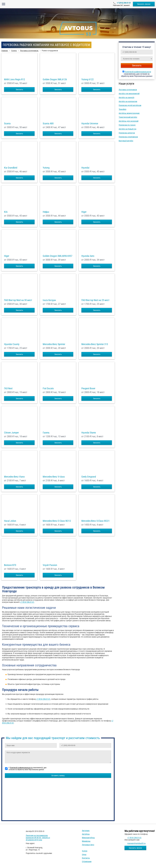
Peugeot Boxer (88, 388)
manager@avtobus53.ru (136, 843)
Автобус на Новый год (128, 129)
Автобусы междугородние (129, 113)
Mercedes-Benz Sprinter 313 (95, 344)
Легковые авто (88, 845)
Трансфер (122, 109)
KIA (6, 212)
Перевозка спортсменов (128, 137)
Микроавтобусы (88, 838)
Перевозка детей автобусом (130, 105)
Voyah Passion (50, 565)
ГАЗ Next (8, 388)
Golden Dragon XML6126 (55, 79)
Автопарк (86, 831)
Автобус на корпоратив (128, 101)
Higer (84, 212)
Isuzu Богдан (49, 300)
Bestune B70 (10, 565)
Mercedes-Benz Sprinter (54, 344)
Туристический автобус (128, 117)
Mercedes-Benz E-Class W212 (57, 521)
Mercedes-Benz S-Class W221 (95, 521)
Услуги (85, 851)
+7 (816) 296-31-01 (124, 3)
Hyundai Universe (90, 124)
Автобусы (86, 834)
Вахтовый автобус (126, 141)
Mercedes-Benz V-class (54, 477)
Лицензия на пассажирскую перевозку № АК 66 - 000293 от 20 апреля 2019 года (38, 838)
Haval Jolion (10, 521)
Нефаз (46, 212)
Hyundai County (12, 344)
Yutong (46, 168)
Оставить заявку (58, 776)
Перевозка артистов (127, 133)
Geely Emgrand (89, 477)
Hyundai (85, 168)
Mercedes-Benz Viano (14, 477)
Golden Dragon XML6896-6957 (58, 256)
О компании (87, 861)
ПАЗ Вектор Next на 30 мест (18, 300)
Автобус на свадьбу (126, 97)
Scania (7, 124)
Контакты (86, 858)
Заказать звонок (144, 4)
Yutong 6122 (87, 79)
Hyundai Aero (88, 256)
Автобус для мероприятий (129, 94)
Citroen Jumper (11, 433)
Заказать (19, 89)
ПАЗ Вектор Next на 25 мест (95, 300)
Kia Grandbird (11, 168)
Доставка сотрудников (128, 90)
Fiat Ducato (48, 388)
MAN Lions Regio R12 (15, 79)
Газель (46, 433)
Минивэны (86, 841)
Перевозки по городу (127, 125)
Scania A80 (48, 124)
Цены (84, 854)
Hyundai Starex (89, 433)
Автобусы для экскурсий (129, 121)
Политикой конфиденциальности (138, 72)
